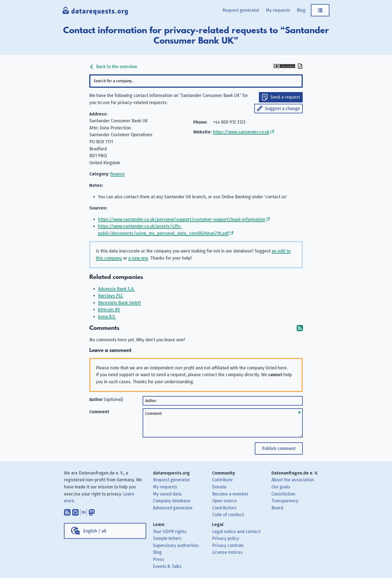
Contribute (222, 480)
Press (159, 559)
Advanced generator (173, 508)
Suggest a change (282, 109)
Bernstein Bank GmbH (119, 303)
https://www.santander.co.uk (241, 132)
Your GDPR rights (170, 532)
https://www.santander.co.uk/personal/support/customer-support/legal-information (182, 219)
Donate (219, 487)
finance (117, 174)
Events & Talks (167, 566)
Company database (172, 501)
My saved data (167, 494)
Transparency (285, 501)
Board (277, 508)
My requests (278, 10)
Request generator (241, 10)
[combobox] (196, 81)
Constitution (283, 494)
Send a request (285, 97)
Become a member (230, 494)
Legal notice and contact (236, 532)
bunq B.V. (107, 317)
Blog (301, 10)
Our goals (281, 487)
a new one (138, 258)
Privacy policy (226, 538)
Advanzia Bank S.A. (116, 289)
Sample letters (167, 538)
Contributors (224, 508)
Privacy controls (228, 545)
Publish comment (279, 448)
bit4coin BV (109, 310)
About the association (293, 480)
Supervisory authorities (176, 545)
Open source (224, 501)
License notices (227, 552)
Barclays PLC (111, 296)
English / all (95, 531)
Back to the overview (113, 67)
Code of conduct (228, 515)
